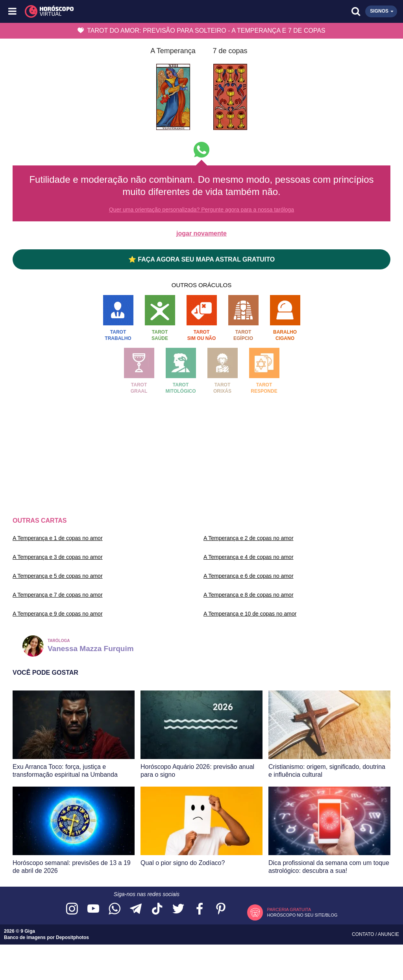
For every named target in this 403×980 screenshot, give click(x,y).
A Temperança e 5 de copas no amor (58, 576)
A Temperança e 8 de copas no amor (249, 595)
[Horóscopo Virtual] (108, 11)
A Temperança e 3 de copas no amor (58, 557)
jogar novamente (201, 233)
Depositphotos (72, 937)
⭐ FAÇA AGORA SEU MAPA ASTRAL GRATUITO (201, 259)
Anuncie (388, 934)
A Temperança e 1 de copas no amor (58, 538)
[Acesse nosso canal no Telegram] (136, 909)
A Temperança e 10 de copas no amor (250, 614)
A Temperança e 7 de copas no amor (58, 595)
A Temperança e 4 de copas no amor (249, 557)
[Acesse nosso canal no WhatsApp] (115, 909)
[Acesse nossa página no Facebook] (200, 909)
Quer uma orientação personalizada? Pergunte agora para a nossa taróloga (201, 210)
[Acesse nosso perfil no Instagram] (72, 909)
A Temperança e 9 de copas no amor (58, 614)
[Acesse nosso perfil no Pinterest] (221, 909)
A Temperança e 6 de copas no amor (249, 576)
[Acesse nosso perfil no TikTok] (157, 909)
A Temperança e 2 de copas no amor (249, 538)
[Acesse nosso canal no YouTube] (93, 909)
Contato (364, 934)
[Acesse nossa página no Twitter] (178, 909)
